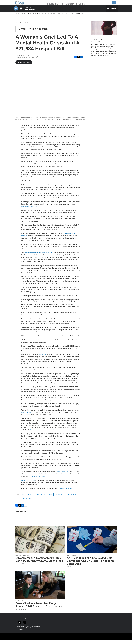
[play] (16, 12)
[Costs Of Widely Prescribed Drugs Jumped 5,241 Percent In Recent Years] (40, 589)
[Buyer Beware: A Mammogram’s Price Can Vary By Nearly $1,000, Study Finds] (40, 543)
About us (79, 17)
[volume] (21, 12)
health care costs (27, 502)
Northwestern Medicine (29, 210)
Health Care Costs (22, 26)
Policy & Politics (71, 559)
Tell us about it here (38, 480)
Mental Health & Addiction (33, 33)
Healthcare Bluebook (37, 434)
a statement (43, 358)
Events (72, 17)
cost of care (60, 498)
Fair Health (50, 434)
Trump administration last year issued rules (39, 257)
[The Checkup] (104, 32)
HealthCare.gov (27, 416)
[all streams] (112, 12)
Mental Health (72, 498)
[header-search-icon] (115, 4)
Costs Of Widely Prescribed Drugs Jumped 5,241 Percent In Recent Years (39, 609)
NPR (74, 475)
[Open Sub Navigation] (20, 17)
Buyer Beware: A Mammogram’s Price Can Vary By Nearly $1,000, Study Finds (39, 563)
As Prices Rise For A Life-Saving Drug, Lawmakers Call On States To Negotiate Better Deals (91, 565)
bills (51, 498)
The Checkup (97, 43)
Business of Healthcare (22, 559)
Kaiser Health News (63, 475)
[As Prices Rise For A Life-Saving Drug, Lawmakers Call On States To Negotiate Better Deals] (92, 543)
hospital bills (41, 498)
